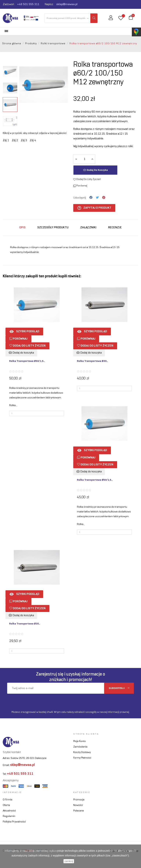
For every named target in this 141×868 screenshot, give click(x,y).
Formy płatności (82, 758)
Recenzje (115, 227)
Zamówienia (80, 747)
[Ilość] (84, 159)
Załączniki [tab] (88, 227)
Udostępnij (91, 198)
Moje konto (79, 741)
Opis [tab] (22, 227)
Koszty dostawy (82, 752)
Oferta (6, 805)
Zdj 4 (33, 140)
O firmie (8, 800)
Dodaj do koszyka (95, 170)
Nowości (78, 805)
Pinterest (104, 198)
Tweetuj (97, 198)
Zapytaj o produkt (94, 208)
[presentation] (38, 701)
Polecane (79, 811)
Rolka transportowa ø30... (92, 361)
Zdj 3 (24, 140)
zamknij (69, 861)
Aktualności (9, 811)
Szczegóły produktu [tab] (53, 227)
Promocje (79, 800)
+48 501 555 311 (28, 4)
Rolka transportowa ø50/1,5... (27, 361)
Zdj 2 (15, 140)
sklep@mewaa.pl (67, 4)
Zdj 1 (6, 140)
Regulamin (9, 816)
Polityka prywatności (14, 822)
